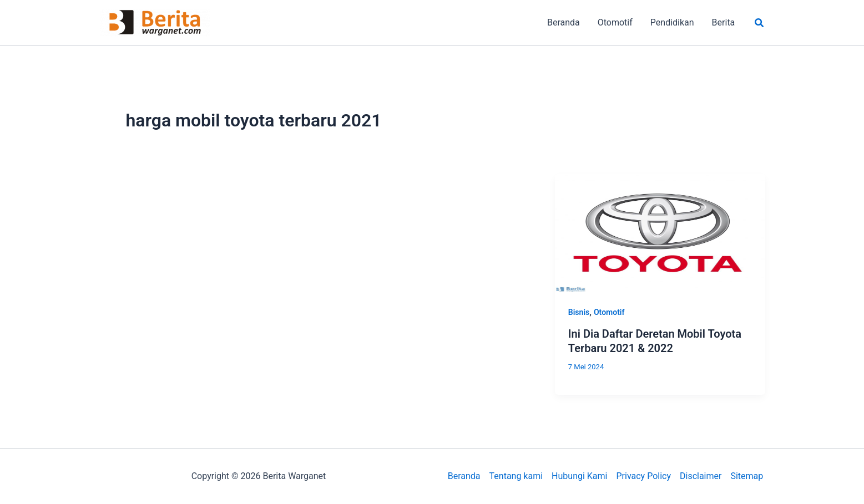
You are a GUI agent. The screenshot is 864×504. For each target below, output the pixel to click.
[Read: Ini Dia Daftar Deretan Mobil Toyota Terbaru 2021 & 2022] (660, 232)
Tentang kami (516, 476)
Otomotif (609, 312)
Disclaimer (701, 476)
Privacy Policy (644, 476)
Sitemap (747, 476)
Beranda (464, 476)
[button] (760, 23)
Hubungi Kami (579, 476)
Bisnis (579, 312)
